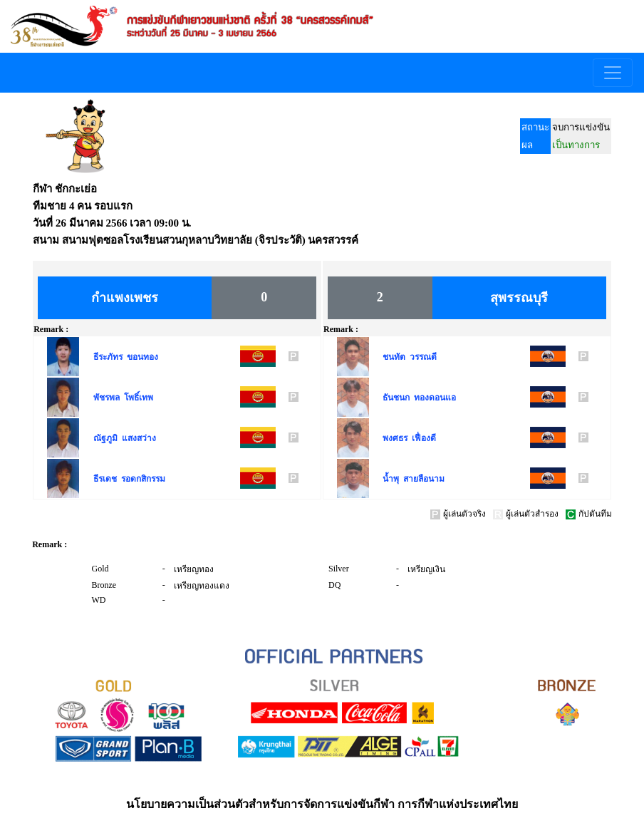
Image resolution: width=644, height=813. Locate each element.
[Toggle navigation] (613, 73)
